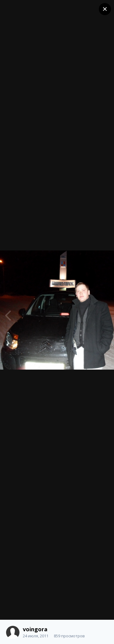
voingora (35, 629)
